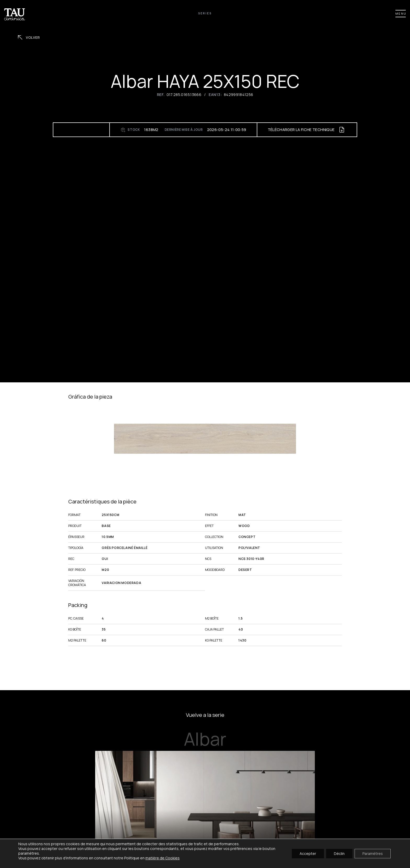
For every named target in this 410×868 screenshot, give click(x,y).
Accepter (308, 853)
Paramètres (373, 853)
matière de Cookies (163, 858)
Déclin (339, 853)
